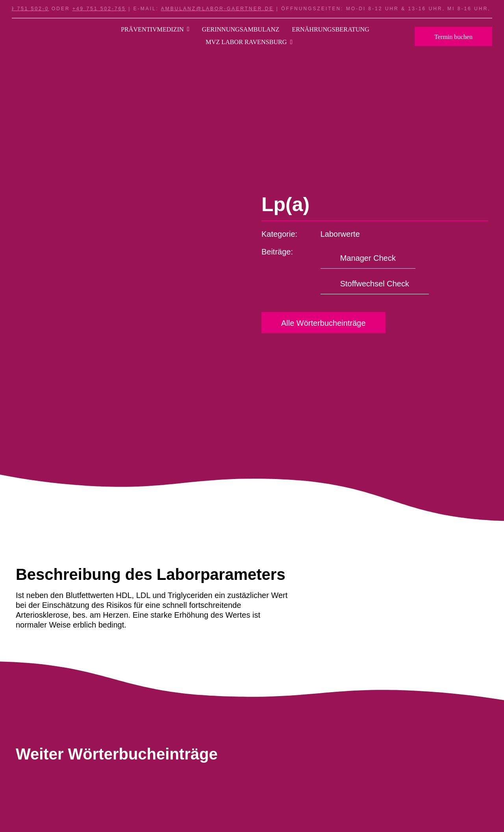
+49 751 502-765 (104, 9)
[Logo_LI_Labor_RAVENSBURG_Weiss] (46, 33)
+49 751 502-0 (31, 9)
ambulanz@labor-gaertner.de (222, 9)
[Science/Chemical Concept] (75, 798)
